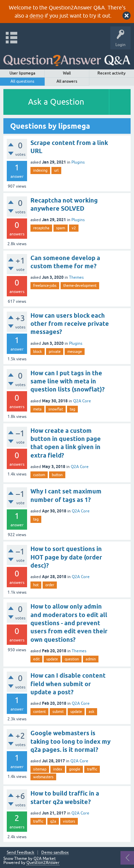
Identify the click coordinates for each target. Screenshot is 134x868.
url (56, 170)
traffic (92, 769)
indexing (40, 170)
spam (61, 228)
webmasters (43, 777)
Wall (67, 73)
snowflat (56, 409)
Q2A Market (45, 859)
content (39, 712)
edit (36, 659)
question (72, 659)
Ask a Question (56, 102)
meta (37, 409)
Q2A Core (82, 401)
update (52, 659)
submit (58, 712)
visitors (69, 821)
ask (92, 712)
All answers (67, 81)
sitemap (40, 769)
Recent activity (111, 73)
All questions (22, 81)
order (50, 585)
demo (36, 16)
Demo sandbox (55, 853)
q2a (53, 821)
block (38, 352)
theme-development (80, 285)
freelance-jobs (45, 285)
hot (36, 585)
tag (72, 409)
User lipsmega (22, 73)
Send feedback (20, 853)
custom (39, 475)
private (55, 352)
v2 (74, 228)
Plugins (78, 162)
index (58, 769)
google (75, 769)
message (75, 352)
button (57, 475)
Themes (76, 277)
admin (91, 659)
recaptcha (41, 228)
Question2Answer (43, 863)
